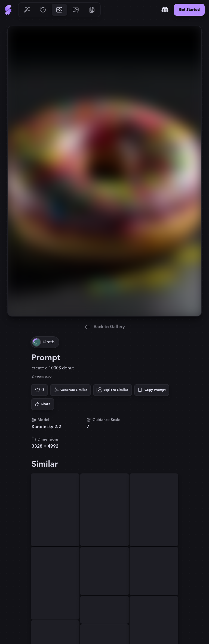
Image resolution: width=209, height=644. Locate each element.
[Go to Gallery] (59, 10)
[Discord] (165, 10)
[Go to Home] (8, 10)
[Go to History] (43, 10)
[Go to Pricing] (76, 10)
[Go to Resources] (92, 10)
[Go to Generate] (27, 10)
